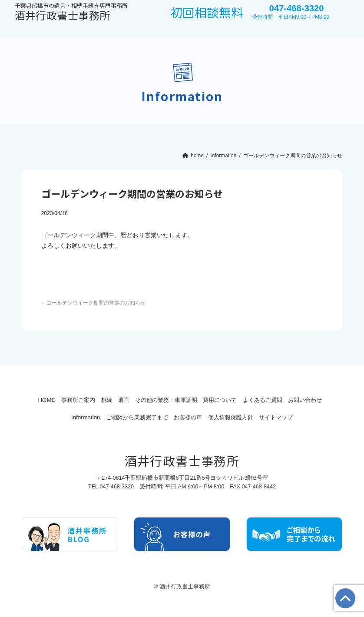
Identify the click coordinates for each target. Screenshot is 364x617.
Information (95, 417)
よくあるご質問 (299, 400)
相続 (116, 400)
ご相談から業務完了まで (154, 417)
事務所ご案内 (81, 400)
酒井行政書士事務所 (71, 13)
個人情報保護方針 (261, 417)
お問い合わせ (52, 417)
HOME (43, 400)
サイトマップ (312, 417)
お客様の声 (211, 417)
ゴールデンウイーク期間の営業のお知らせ (96, 303)
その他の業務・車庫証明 (189, 400)
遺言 (140, 400)
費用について (250, 400)
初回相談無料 (207, 12)
